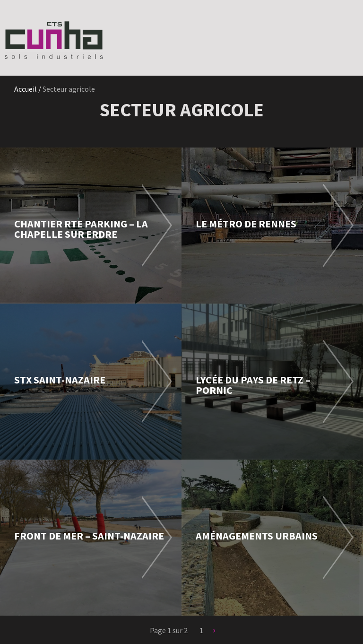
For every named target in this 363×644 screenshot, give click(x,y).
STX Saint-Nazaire (60, 380)
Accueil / (28, 89)
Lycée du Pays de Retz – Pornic (253, 385)
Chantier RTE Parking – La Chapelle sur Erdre (81, 229)
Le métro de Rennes (246, 224)
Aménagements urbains (257, 536)
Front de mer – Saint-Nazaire (89, 536)
